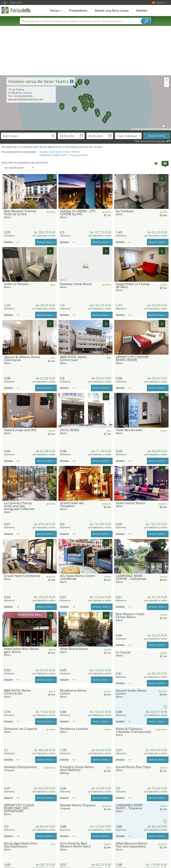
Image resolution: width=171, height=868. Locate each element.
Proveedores (78, 10)
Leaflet (135, 129)
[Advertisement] (86, 51)
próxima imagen (55, 191)
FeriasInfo (18, 10)
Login (5, 2)
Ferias (56, 10)
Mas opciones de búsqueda (150, 141)
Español (162, 2)
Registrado (16, 2)
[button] (82, 103)
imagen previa (4, 191)
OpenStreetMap (151, 129)
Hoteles (142, 10)
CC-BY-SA (167, 129)
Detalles (11, 242)
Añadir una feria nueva (112, 10)
